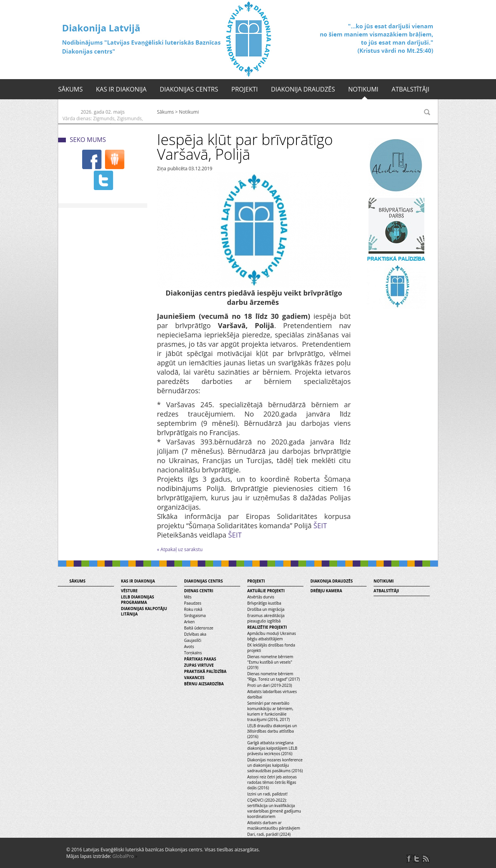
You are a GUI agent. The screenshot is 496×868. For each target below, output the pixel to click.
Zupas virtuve (199, 665)
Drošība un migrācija (266, 609)
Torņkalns (193, 653)
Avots (189, 647)
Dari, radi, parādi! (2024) (269, 834)
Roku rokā (193, 609)
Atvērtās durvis (261, 597)
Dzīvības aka (195, 634)
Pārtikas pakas (200, 659)
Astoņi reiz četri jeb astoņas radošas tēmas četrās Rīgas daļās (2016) (272, 782)
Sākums (71, 89)
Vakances (194, 678)
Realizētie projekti (267, 627)
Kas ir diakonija (121, 89)
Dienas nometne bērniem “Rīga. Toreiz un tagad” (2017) (273, 676)
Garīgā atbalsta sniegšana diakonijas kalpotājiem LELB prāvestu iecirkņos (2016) (272, 748)
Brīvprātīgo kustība (264, 603)
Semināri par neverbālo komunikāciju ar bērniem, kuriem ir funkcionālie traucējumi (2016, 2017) (270, 711)
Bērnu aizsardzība (204, 684)
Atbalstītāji (411, 89)
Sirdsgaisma (195, 616)
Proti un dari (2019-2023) (270, 685)
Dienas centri (199, 591)
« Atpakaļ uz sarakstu (180, 549)
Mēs (188, 597)
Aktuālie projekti (266, 591)
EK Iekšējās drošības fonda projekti (271, 648)
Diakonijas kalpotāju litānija (144, 611)
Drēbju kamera (326, 591)
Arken (189, 622)
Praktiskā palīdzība (205, 671)
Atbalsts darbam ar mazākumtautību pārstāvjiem (274, 825)
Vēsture (129, 591)
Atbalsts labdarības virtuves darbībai (272, 694)
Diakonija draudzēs (303, 89)
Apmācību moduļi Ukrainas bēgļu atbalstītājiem (272, 636)
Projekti (245, 89)
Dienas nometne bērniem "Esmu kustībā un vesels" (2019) (270, 662)
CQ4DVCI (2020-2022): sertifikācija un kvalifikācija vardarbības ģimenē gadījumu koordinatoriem (274, 808)
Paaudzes (193, 603)
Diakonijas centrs (189, 89)
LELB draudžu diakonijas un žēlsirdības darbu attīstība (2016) (272, 731)
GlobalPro (123, 856)
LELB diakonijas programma (138, 600)
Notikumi (363, 89)
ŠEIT (320, 526)
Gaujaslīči (193, 640)
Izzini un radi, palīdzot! (267, 794)
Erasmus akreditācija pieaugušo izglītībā (266, 618)
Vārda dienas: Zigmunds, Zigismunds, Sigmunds (103, 122)
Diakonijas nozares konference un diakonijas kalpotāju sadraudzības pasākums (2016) (275, 765)
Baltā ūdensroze (199, 628)
